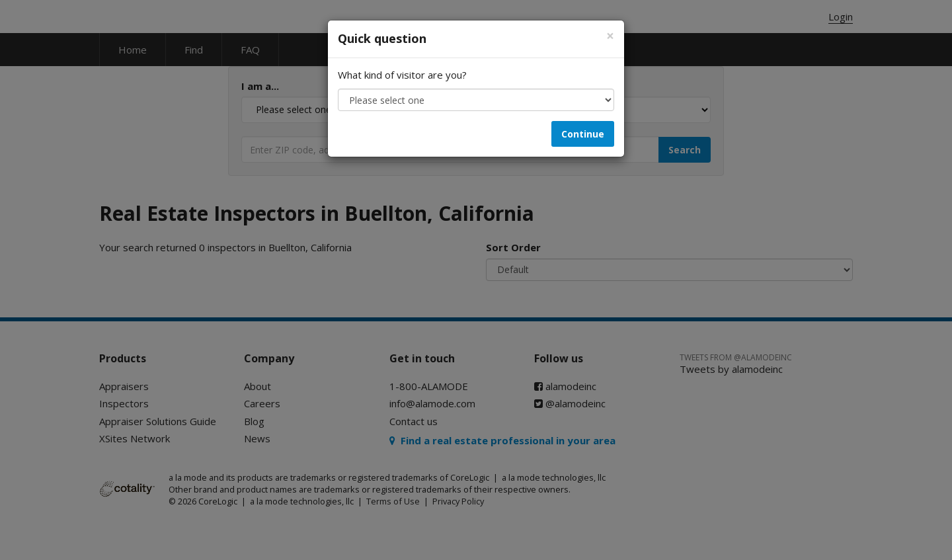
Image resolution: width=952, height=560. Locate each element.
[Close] (610, 36)
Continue (583, 134)
